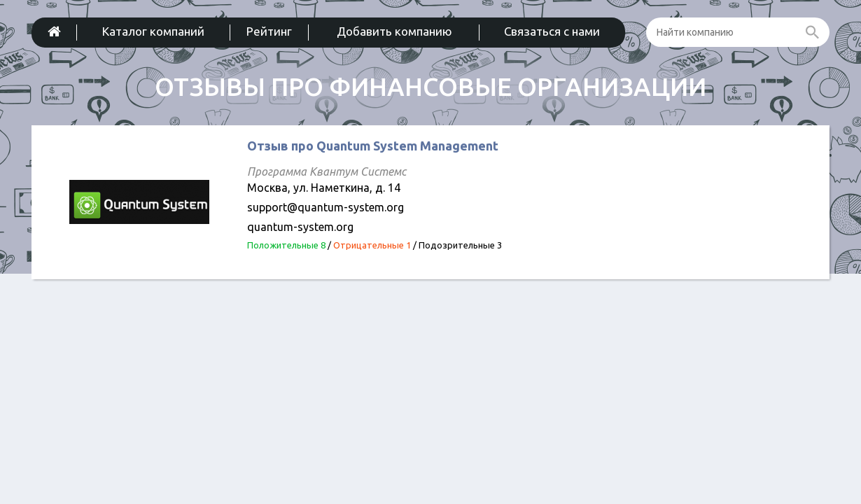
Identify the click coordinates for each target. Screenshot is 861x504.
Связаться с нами (552, 31)
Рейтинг (269, 31)
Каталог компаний (153, 31)
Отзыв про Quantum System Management (373, 146)
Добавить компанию (394, 31)
